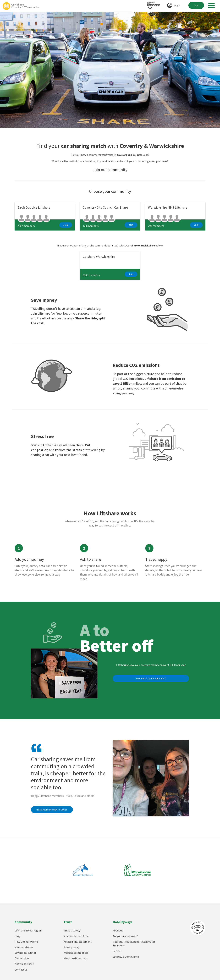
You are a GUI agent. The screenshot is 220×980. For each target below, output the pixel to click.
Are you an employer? (125, 936)
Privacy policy (72, 947)
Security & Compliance (126, 957)
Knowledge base (24, 964)
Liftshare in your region (28, 930)
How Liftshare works (26, 942)
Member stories (24, 947)
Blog (17, 936)
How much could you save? (151, 678)
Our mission (22, 958)
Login (177, 5)
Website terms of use (76, 953)
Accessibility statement (78, 942)
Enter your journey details (31, 566)
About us (118, 930)
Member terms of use (76, 936)
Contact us (21, 970)
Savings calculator (25, 953)
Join (196, 5)
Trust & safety (72, 930)
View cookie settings (76, 958)
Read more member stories (52, 810)
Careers (117, 951)
